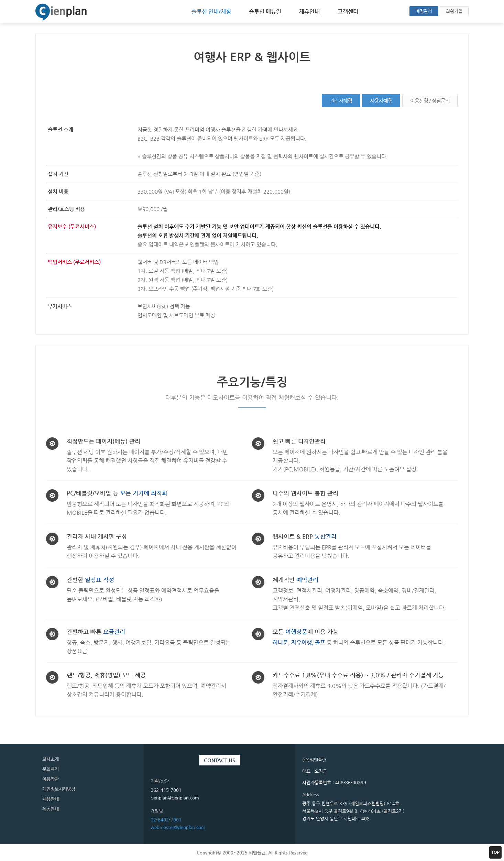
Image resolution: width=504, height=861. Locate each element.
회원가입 (454, 11)
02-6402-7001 (166, 820)
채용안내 (51, 799)
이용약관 (51, 779)
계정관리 (424, 11)
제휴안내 (309, 12)
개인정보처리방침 (59, 789)
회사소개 (51, 759)
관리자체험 (341, 101)
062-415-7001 (166, 790)
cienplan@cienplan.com (175, 798)
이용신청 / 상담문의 (430, 101)
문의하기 (51, 769)
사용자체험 (381, 101)
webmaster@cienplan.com (178, 827)
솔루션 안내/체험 (211, 12)
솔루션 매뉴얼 (265, 12)
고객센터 (348, 12)
